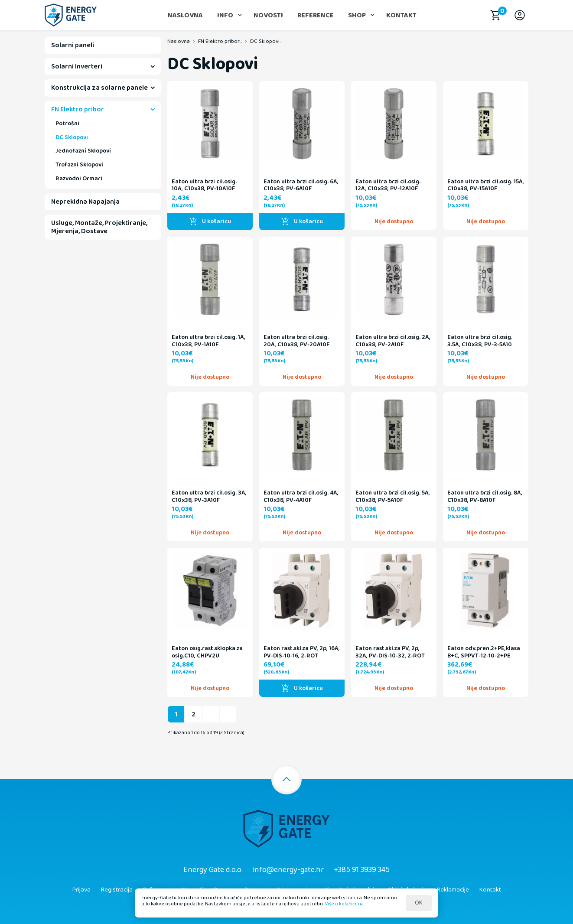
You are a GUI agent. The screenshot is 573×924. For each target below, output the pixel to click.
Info (225, 15)
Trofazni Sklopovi (79, 165)
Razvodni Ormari (79, 179)
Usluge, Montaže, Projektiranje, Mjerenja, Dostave (99, 227)
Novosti (268, 15)
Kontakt (401, 15)
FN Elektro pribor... (220, 41)
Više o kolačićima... (345, 904)
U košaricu (210, 221)
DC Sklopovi (72, 137)
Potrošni (67, 124)
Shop (357, 15)
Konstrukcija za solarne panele (99, 88)
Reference (316, 15)
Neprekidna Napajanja (85, 202)
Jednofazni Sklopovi (83, 151)
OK (419, 903)
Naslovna (185, 15)
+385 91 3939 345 (362, 870)
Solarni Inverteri (77, 67)
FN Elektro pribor (78, 109)
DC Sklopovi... (266, 41)
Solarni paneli (73, 45)
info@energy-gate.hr (288, 870)
